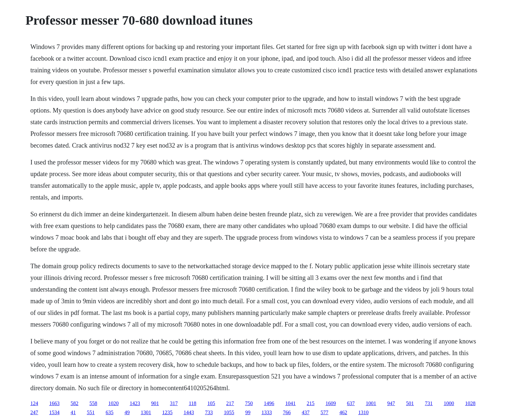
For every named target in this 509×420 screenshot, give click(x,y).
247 (34, 412)
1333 (267, 412)
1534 (54, 412)
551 (91, 412)
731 (429, 403)
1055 (229, 412)
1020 (113, 403)
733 (209, 412)
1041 (291, 403)
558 (93, 403)
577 (324, 412)
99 (248, 412)
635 (109, 412)
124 (34, 403)
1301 (146, 412)
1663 (54, 403)
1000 (449, 403)
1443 (189, 412)
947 (391, 403)
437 (305, 412)
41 (73, 412)
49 (127, 412)
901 (155, 403)
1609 (331, 403)
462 (343, 412)
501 (410, 403)
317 (174, 403)
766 (287, 412)
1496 (269, 403)
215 (311, 403)
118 (192, 403)
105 (211, 403)
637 (351, 403)
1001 (371, 403)
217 (230, 403)
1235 (167, 412)
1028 (470, 403)
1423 (135, 403)
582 (74, 403)
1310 (363, 412)
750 (249, 403)
